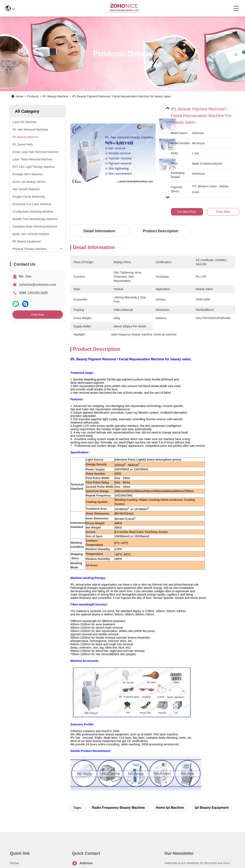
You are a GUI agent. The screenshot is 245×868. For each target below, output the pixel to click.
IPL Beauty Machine (55, 96)
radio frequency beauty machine (118, 733)
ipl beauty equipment (212, 733)
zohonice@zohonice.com (38, 285)
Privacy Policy (25, 863)
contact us (180, 836)
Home (20, 96)
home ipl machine (170, 733)
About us (17, 796)
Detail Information (99, 231)
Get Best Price (187, 212)
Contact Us (18, 826)
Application (18, 811)
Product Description (161, 231)
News (14, 819)
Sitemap (42, 863)
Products (33, 96)
